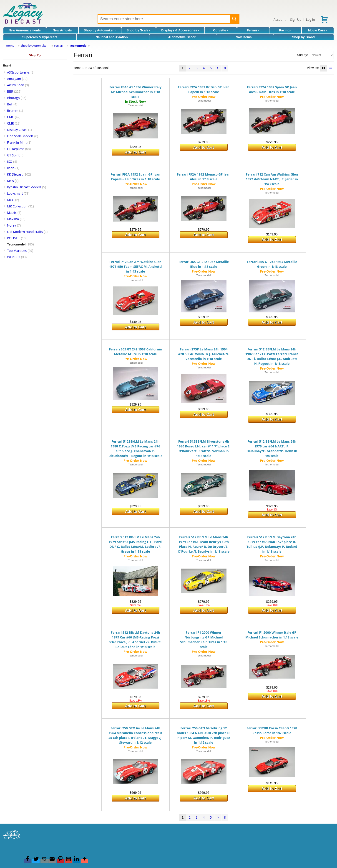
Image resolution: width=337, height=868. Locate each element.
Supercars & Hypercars (40, 37)
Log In (310, 19)
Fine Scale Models (20, 136)
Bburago (13, 98)
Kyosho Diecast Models (24, 187)
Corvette (221, 30)
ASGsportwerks (18, 72)
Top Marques (17, 251)
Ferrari (253, 30)
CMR (10, 123)
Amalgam (14, 79)
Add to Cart (135, 152)
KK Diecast (15, 174)
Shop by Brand (304, 37)
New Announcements (25, 30)
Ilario (11, 168)
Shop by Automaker (100, 30)
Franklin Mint (17, 142)
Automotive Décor (183, 37)
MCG (11, 200)
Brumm (13, 111)
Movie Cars (318, 30)
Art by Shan (16, 85)
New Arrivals (62, 30)
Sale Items (245, 37)
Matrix (12, 213)
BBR (10, 91)
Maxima (13, 219)
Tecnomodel (78, 46)
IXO (10, 162)
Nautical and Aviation (113, 37)
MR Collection (17, 206)
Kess (10, 181)
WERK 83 (14, 257)
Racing (285, 30)
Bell (10, 104)
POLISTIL (14, 238)
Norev (12, 225)
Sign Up (296, 19)
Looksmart (15, 193)
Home (10, 46)
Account (280, 19)
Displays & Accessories (180, 30)
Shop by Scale (139, 30)
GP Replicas (16, 149)
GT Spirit (13, 155)
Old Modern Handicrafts (25, 232)
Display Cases (17, 130)
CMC (10, 117)
